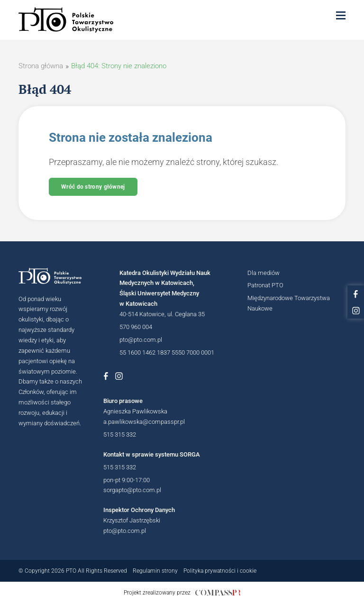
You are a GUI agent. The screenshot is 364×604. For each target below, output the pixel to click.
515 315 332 (120, 435)
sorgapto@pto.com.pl (132, 490)
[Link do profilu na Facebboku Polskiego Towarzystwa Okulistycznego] (106, 376)
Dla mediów (264, 273)
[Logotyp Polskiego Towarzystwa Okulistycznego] (55, 276)
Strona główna (41, 66)
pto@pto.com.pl (141, 340)
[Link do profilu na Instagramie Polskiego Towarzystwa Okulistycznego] (119, 376)
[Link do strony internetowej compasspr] (218, 592)
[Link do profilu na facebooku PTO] (356, 294)
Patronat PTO (265, 285)
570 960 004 (136, 327)
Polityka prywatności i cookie (220, 571)
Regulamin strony (155, 571)
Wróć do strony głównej (93, 187)
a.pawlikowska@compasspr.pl (144, 422)
